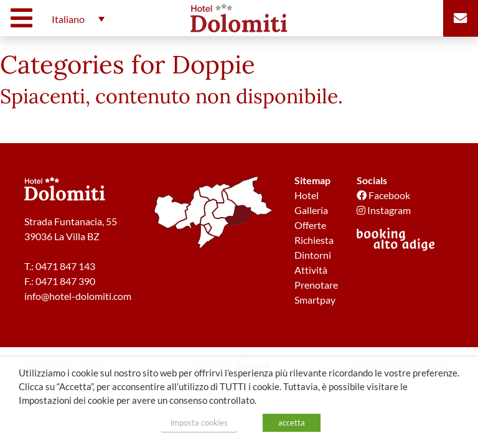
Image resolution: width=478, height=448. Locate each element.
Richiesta (314, 240)
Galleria (311, 210)
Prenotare (316, 285)
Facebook (383, 195)
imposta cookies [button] (199, 422)
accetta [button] (292, 422)
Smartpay (315, 300)
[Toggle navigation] (25, 18)
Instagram (384, 210)
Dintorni (313, 255)
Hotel (307, 195)
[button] (75, 19)
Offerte (310, 225)
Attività (311, 270)
